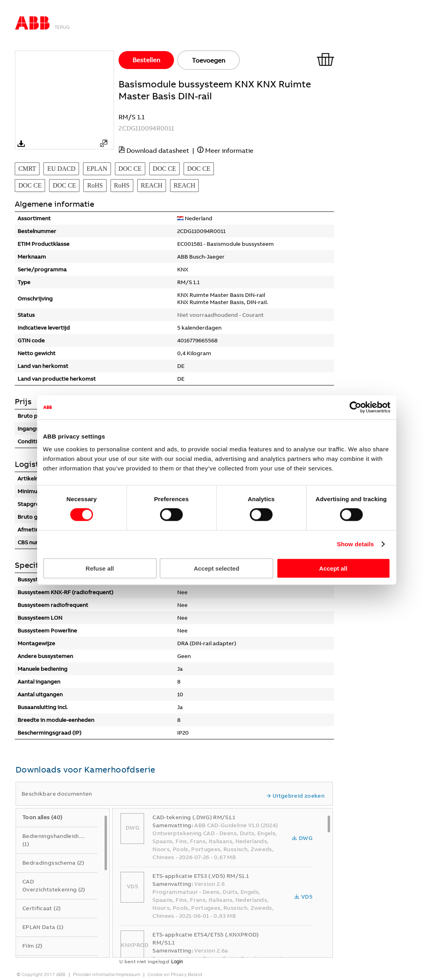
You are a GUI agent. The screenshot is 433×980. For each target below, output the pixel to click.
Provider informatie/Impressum (107, 974)
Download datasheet (158, 150)
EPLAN (97, 169)
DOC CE (130, 169)
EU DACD (61, 169)
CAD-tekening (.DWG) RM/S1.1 (194, 817)
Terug (62, 27)
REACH (152, 185)
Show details (355, 544)
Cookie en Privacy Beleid (175, 974)
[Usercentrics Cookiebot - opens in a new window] (355, 407)
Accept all (333, 568)
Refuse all (100, 568)
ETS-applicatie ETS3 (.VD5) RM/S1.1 (201, 876)
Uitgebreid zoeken (295, 796)
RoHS (95, 185)
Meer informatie (229, 150)
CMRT (27, 169)
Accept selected (216, 568)
